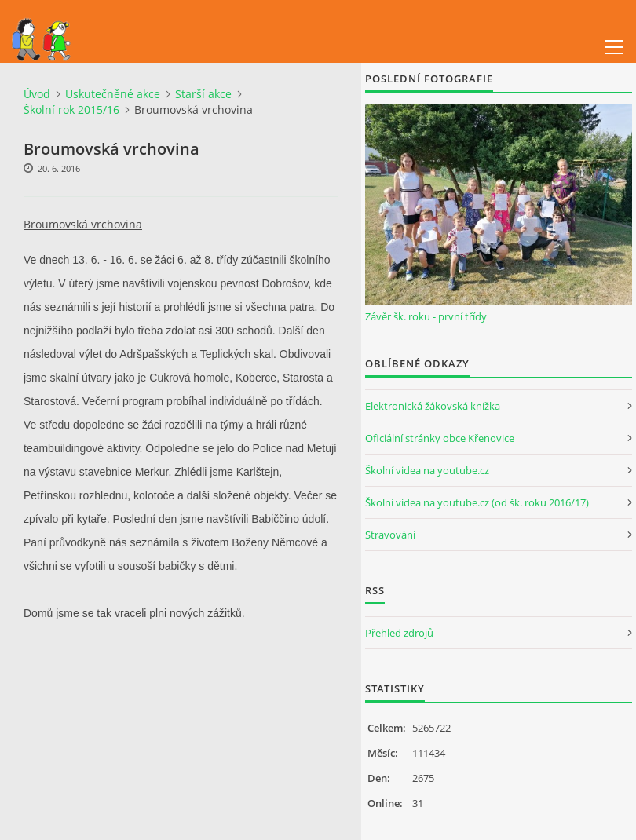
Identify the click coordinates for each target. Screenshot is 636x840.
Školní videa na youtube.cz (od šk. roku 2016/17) (477, 502)
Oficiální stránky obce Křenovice (440, 438)
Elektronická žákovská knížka (433, 406)
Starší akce (203, 94)
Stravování (390, 535)
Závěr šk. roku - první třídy (426, 316)
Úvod (37, 94)
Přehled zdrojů (399, 633)
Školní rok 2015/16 (71, 110)
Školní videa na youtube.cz (427, 470)
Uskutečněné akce (113, 94)
